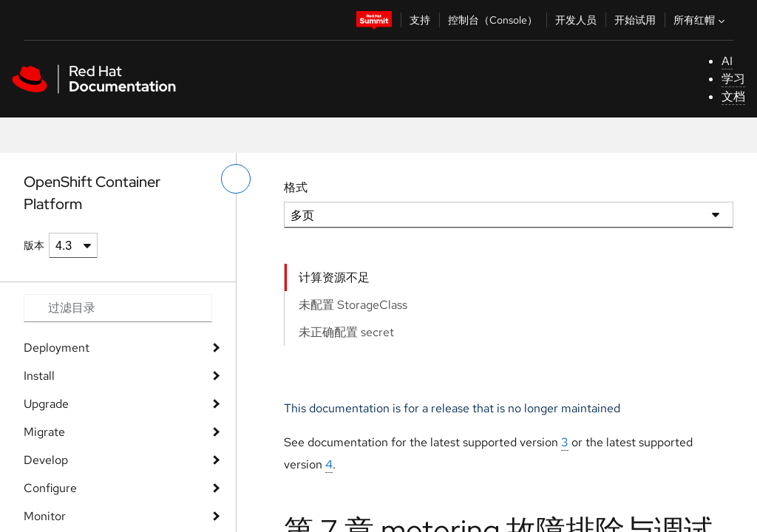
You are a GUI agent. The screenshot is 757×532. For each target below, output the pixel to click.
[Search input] (118, 308)
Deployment (57, 348)
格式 (296, 187)
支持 (420, 20)
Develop (46, 460)
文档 (733, 96)
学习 (733, 79)
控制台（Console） (493, 20)
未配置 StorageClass (353, 305)
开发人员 (576, 20)
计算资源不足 (334, 277)
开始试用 (635, 20)
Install (39, 376)
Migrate (44, 432)
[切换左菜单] (236, 179)
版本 (34, 245)
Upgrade (46, 404)
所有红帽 (701, 20)
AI (727, 61)
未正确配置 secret (346, 332)
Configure (50, 488)
